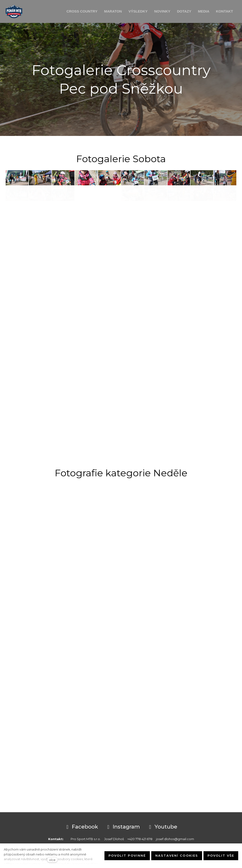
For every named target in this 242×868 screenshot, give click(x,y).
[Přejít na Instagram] (123, 827)
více (52, 860)
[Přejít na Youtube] (162, 827)
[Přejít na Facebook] (81, 827)
